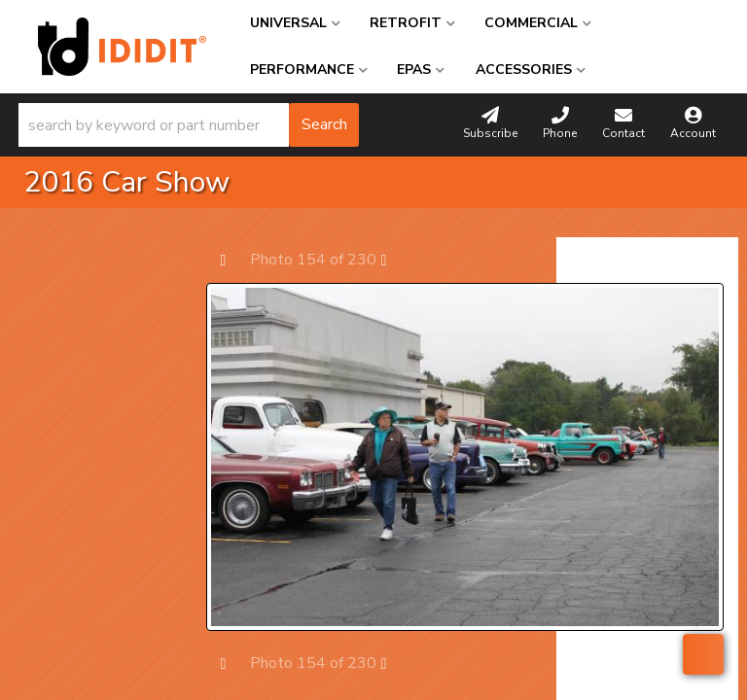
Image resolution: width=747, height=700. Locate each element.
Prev (233, 259)
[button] (189, 125)
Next (393, 259)
